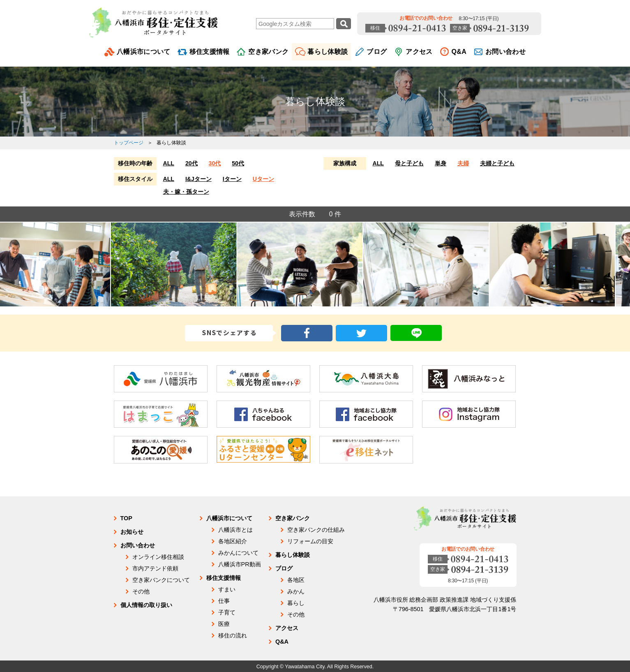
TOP (126, 518)
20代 (192, 163)
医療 (224, 624)
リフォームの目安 (310, 541)
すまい (227, 589)
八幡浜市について (144, 52)
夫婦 (463, 163)
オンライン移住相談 (158, 557)
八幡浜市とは (235, 530)
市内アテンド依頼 (155, 568)
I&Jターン (198, 179)
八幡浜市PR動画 (240, 564)
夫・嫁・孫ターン (186, 192)
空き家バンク (268, 52)
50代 (238, 163)
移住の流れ (233, 635)
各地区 (296, 580)
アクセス (419, 52)
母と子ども (409, 163)
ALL (169, 163)
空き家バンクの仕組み (316, 530)
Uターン (263, 179)
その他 (141, 591)
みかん (296, 591)
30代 (215, 163)
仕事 (224, 601)
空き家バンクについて (161, 580)
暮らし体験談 (328, 52)
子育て (227, 612)
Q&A (459, 52)
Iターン (232, 179)
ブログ (377, 52)
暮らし (296, 603)
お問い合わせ (505, 52)
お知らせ (132, 532)
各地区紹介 (233, 541)
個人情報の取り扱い (146, 605)
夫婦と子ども (497, 163)
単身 (441, 163)
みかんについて (238, 553)
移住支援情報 (210, 52)
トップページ (129, 143)
